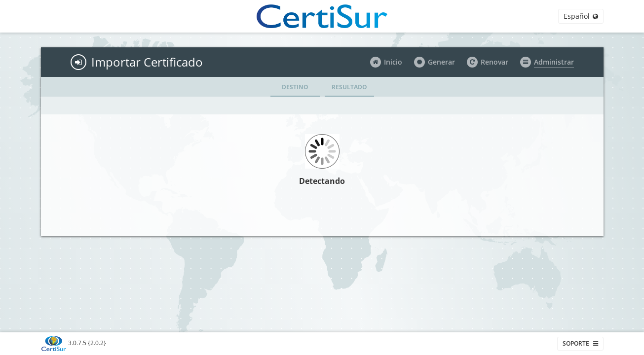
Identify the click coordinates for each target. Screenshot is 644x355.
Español (581, 16)
